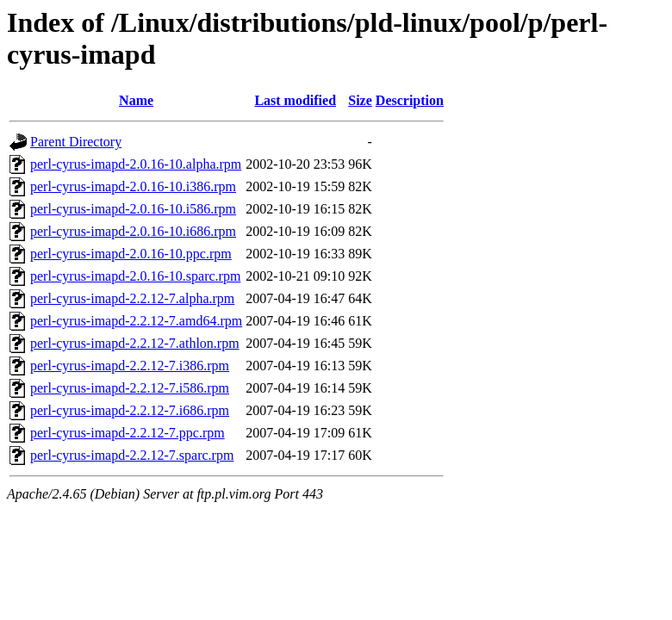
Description (410, 100)
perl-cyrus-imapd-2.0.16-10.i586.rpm (133, 209)
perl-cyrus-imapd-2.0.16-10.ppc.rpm (131, 254)
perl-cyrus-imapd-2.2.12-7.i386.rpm (130, 366)
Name (136, 100)
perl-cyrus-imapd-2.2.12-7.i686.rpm (130, 410)
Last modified (295, 100)
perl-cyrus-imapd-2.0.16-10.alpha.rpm (136, 164)
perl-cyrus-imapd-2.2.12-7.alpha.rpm (132, 298)
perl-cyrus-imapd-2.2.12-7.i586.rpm (130, 388)
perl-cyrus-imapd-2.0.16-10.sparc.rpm (135, 276)
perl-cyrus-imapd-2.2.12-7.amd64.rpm (136, 321)
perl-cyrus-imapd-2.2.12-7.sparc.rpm (132, 455)
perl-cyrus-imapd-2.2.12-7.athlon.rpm (135, 343)
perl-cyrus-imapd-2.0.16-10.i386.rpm (133, 186)
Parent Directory (76, 142)
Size (360, 100)
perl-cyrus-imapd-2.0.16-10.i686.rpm (133, 231)
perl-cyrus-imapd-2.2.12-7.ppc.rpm (128, 433)
